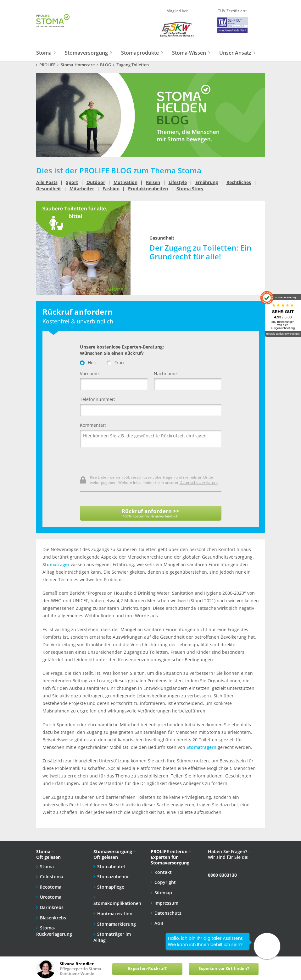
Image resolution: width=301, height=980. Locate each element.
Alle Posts (47, 182)
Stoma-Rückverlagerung (54, 931)
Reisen (153, 182)
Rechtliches (239, 182)
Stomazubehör (113, 877)
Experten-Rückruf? (147, 969)
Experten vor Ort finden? (224, 969)
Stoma (44, 53)
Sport (72, 182)
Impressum (166, 903)
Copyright (165, 882)
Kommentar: (93, 425)
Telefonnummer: (98, 399)
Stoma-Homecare (78, 65)
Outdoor (96, 182)
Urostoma (51, 897)
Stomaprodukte (140, 53)
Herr (89, 363)
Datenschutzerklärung (199, 482)
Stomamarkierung (117, 924)
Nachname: (166, 374)
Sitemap (163, 893)
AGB (159, 923)
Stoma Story (190, 189)
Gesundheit (49, 189)
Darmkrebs (52, 907)
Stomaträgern (201, 747)
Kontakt (163, 872)
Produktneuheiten (148, 189)
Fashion (111, 189)
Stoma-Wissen (189, 53)
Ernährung (207, 182)
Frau (115, 363)
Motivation (125, 182)
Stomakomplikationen (117, 903)
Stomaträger (56, 564)
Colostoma (52, 877)
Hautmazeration (115, 914)
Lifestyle (178, 182)
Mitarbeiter (82, 189)
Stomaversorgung (86, 53)
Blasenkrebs (53, 918)
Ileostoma (51, 887)
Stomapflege (111, 887)
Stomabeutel (111, 866)
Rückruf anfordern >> (151, 513)
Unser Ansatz (235, 53)
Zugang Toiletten (133, 65)
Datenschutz (168, 913)
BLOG (106, 65)
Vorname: (90, 374)
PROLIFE (47, 65)
